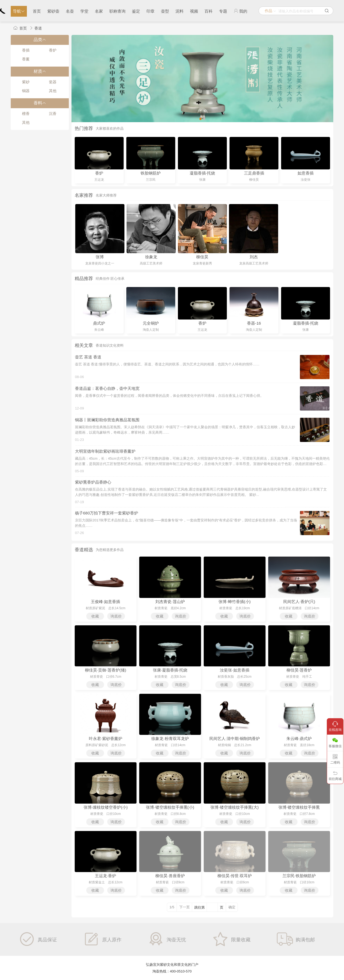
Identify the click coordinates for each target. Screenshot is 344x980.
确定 (232, 907)
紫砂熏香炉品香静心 (93, 482)
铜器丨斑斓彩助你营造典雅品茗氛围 (107, 420)
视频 (194, 11)
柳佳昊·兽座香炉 (170, 876)
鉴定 (136, 11)
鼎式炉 (99, 323)
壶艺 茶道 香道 (88, 357)
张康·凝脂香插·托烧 (170, 670)
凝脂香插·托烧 (202, 173)
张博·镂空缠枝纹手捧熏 (299, 807)
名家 (99, 11)
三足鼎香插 (254, 173)
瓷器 (53, 82)
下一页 (184, 907)
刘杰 (254, 257)
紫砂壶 (53, 11)
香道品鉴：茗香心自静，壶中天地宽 (107, 388)
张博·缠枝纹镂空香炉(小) (106, 807)
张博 (100, 257)
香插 (26, 50)
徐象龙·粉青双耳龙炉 (170, 738)
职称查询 (117, 11)
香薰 (26, 59)
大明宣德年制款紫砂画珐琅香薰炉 (105, 451)
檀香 (26, 114)
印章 (150, 11)
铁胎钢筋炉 (151, 173)
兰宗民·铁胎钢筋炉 (299, 876)
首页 (37, 11)
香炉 (53, 50)
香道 (38, 28)
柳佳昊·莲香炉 (299, 670)
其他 (53, 91)
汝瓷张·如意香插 (234, 670)
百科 (209, 11)
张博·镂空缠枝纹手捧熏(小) (170, 807)
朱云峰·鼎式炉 (299, 738)
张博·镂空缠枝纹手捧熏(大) (234, 807)
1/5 (172, 907)
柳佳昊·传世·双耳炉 (235, 876)
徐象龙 (151, 257)
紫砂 (26, 82)
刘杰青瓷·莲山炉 (170, 602)
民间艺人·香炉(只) (299, 602)
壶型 (165, 11)
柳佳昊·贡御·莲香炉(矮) (105, 670)
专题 (223, 11)
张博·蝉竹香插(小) (234, 602)
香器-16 (254, 323)
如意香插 (306, 173)
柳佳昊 (202, 257)
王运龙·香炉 (105, 876)
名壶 (70, 11)
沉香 (53, 114)
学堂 (84, 11)
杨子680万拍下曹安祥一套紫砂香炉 (107, 513)
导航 (19, 11)
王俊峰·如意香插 (105, 602)
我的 (240, 11)
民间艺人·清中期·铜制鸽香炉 (235, 738)
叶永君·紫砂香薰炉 (106, 738)
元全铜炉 (151, 323)
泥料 (180, 11)
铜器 (26, 91)
